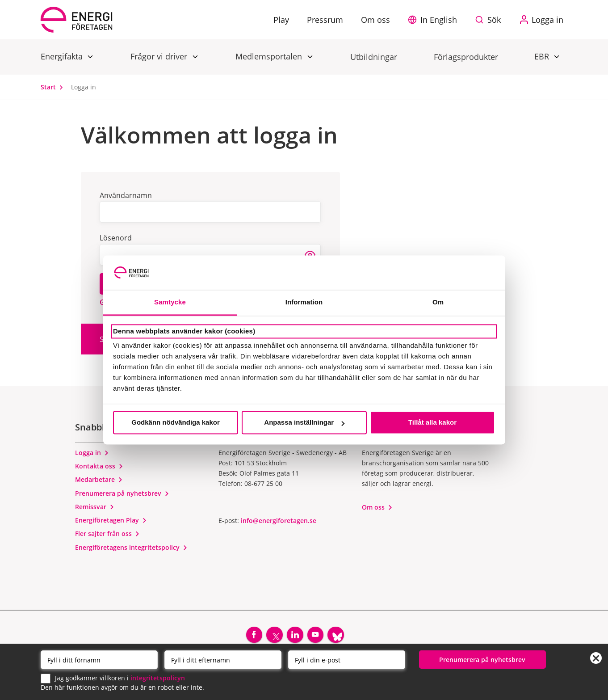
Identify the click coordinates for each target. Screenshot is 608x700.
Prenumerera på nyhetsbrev (122, 493)
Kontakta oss (99, 466)
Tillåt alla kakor (432, 423)
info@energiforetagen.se (279, 521)
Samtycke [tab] (170, 302)
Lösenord (116, 238)
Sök (494, 20)
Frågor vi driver (160, 56)
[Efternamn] (223, 659)
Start (54, 87)
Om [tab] (438, 302)
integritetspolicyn (158, 677)
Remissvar (95, 507)
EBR (543, 56)
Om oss (377, 507)
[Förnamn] (99, 659)
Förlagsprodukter (466, 57)
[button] (435, 20)
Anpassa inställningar (304, 423)
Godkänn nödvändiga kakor (176, 423)
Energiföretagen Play (111, 520)
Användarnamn (126, 195)
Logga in (92, 453)
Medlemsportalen (270, 56)
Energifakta (63, 56)
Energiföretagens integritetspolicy (131, 547)
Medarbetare (99, 479)
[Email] (347, 659)
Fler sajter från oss (107, 533)
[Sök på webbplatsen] (490, 20)
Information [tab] (304, 302)
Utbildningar (374, 57)
